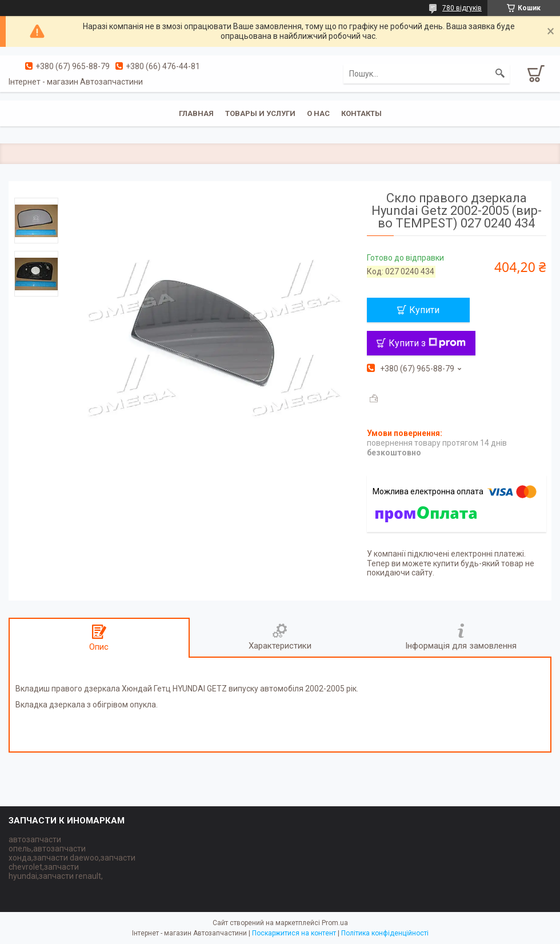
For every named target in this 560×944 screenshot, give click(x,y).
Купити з (427, 343)
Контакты (361, 113)
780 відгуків (462, 8)
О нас (318, 113)
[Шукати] (500, 74)
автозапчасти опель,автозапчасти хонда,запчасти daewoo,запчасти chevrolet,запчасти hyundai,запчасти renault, (72, 858)
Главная (196, 113)
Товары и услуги (260, 113)
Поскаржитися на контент (294, 933)
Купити (424, 310)
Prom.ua (335, 923)
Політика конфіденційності (385, 933)
